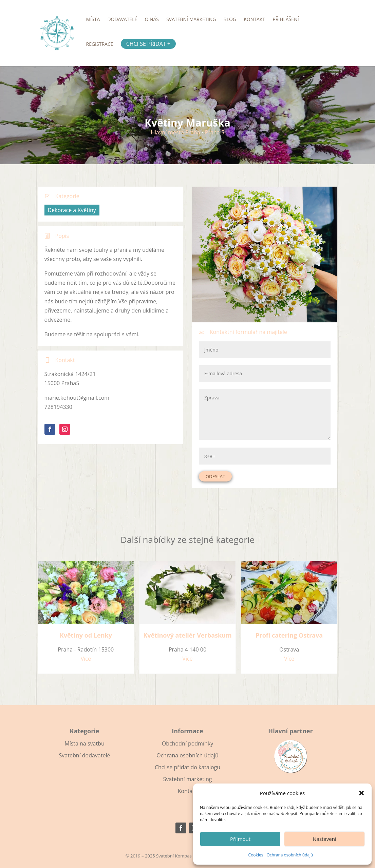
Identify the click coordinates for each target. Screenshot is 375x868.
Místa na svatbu (84, 743)
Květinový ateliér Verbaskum (187, 635)
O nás (152, 20)
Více (86, 659)
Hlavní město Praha (175, 132)
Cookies (256, 855)
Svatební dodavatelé (85, 755)
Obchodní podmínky (187, 743)
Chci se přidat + (148, 44)
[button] (361, 793)
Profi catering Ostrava (289, 635)
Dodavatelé (122, 20)
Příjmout (240, 839)
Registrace (100, 44)
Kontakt (254, 20)
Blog (230, 20)
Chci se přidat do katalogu (187, 767)
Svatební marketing (191, 20)
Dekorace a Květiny (72, 210)
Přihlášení (286, 20)
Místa (93, 20)
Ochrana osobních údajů (290, 855)
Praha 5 (215, 132)
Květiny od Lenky (86, 635)
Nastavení (324, 839)
